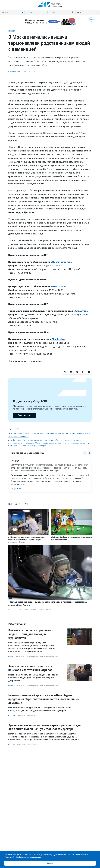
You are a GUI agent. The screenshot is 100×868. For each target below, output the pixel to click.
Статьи (11, 657)
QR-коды (35, 434)
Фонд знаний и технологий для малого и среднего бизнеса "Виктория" (43, 440)
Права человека (33, 745)
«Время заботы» (61, 262)
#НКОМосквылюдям (21, 434)
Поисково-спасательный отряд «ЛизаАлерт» (27, 446)
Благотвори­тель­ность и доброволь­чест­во (34, 609)
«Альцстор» (81, 311)
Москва (16, 429)
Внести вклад (24, 415)
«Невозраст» (59, 286)
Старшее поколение (17, 71)
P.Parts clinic (58, 339)
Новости (12, 31)
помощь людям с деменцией (74, 434)
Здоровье (31, 716)
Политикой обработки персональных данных (24, 857)
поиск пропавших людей (50, 434)
